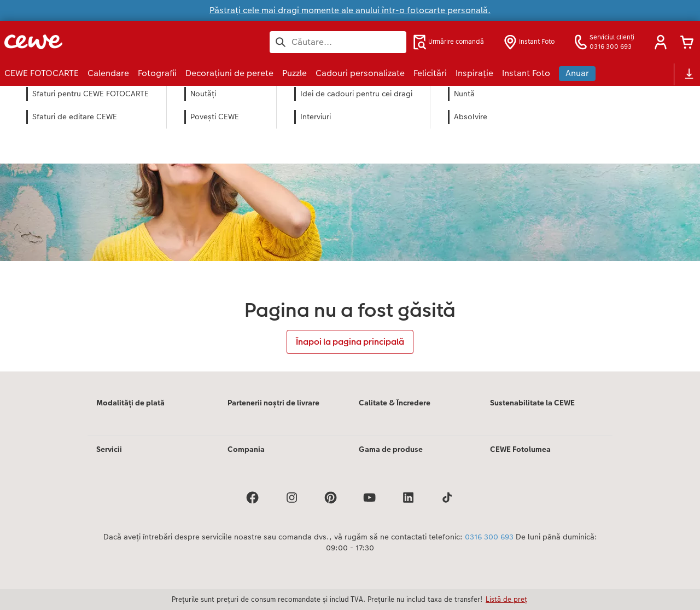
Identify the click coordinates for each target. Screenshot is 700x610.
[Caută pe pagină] (338, 42)
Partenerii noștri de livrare (273, 403)
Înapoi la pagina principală (350, 342)
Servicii (109, 449)
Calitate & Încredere (395, 403)
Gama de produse (391, 449)
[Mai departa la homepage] (112, 42)
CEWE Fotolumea (520, 449)
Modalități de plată (130, 403)
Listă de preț (506, 599)
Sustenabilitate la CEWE (532, 403)
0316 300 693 (489, 537)
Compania (246, 449)
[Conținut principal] (350, 229)
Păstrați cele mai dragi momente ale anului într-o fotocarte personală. (350, 10)
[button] (661, 42)
